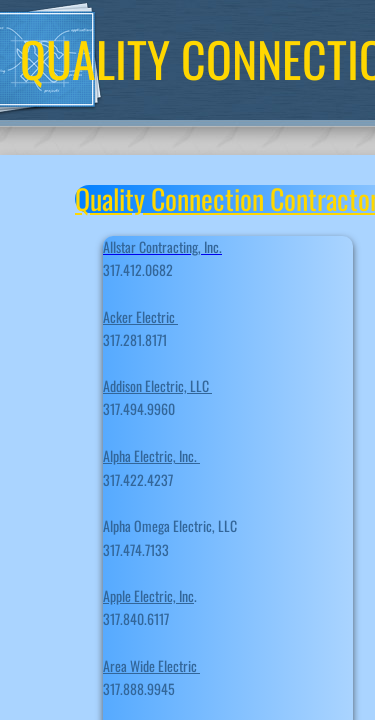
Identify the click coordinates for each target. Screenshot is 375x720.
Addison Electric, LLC (157, 385)
